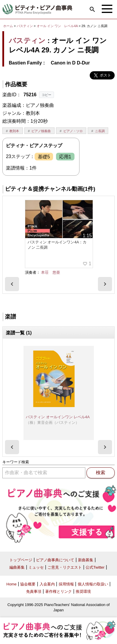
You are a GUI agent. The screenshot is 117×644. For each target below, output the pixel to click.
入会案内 (47, 584)
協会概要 (28, 584)
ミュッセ (36, 567)
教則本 (14, 131)
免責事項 (34, 591)
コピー (46, 95)
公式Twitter (95, 567)
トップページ (21, 560)
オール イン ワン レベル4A (58, 26)
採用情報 (66, 584)
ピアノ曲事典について (55, 560)
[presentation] (12, 284)
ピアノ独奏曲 (41, 131)
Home (12, 584)
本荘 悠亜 (51, 272)
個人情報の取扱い (93, 584)
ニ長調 (100, 131)
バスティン (25, 26)
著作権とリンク (58, 591)
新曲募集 (86, 560)
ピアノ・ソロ (73, 131)
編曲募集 (17, 567)
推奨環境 (83, 591)
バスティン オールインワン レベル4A (58, 417)
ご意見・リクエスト (65, 567)
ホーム (8, 26)
